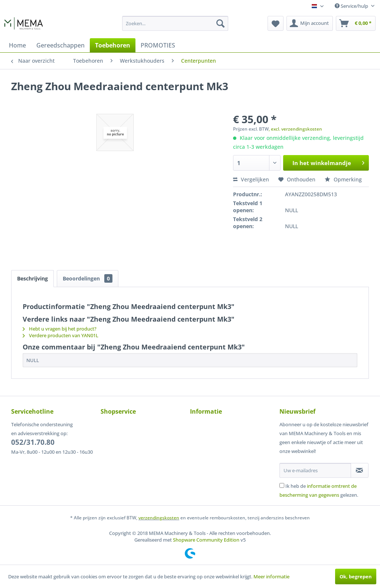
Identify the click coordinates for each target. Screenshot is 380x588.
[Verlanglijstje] (276, 23)
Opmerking (343, 179)
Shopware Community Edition (206, 540)
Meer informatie (271, 576)
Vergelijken (251, 179)
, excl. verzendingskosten (295, 129)
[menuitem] (175, 23)
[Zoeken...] (175, 23)
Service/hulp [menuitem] (352, 6)
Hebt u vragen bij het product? (60, 329)
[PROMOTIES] (158, 45)
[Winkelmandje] (356, 23)
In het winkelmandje (328, 162)
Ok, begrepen (356, 576)
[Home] (17, 45)
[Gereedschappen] (60, 45)
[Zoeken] (220, 23)
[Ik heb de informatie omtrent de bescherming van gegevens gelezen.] (282, 485)
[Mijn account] (310, 23)
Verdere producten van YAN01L (60, 335)
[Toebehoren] (113, 45)
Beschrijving (32, 278)
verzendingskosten (159, 518)
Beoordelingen (88, 278)
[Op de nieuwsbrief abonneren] (360, 470)
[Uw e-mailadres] (315, 470)
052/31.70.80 (33, 442)
